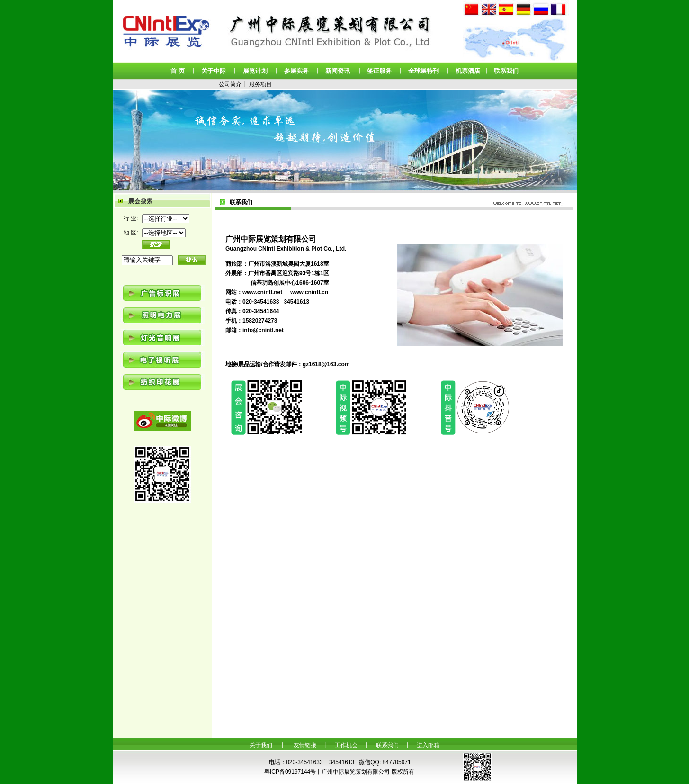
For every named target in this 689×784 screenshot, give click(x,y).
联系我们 (506, 71)
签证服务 (379, 71)
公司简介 (230, 84)
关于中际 (214, 71)
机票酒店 (468, 71)
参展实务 (296, 71)
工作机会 (346, 745)
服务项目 (260, 84)
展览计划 (255, 71)
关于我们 (261, 745)
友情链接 (305, 745)
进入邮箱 (428, 745)
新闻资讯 (338, 71)
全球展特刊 (424, 71)
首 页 (178, 71)
